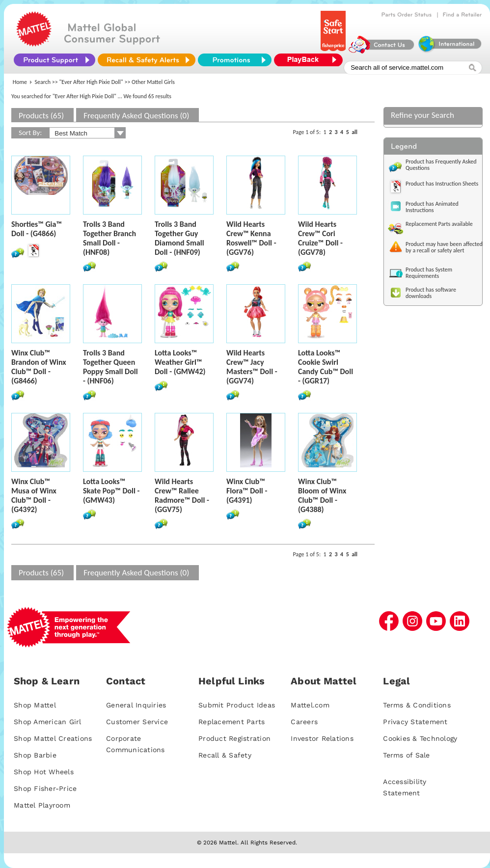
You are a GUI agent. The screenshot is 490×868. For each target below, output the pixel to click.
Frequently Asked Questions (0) (136, 116)
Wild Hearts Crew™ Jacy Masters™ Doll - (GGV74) (252, 367)
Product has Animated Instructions (432, 207)
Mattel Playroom (42, 805)
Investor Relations (322, 738)
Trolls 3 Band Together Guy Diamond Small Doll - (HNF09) (179, 238)
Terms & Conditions (417, 705)
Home (20, 82)
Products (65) (41, 116)
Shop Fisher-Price (45, 788)
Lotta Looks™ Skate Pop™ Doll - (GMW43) (111, 491)
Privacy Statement (415, 722)
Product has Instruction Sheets (442, 184)
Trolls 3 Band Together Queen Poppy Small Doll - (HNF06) (110, 367)
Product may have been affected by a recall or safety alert (444, 247)
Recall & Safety (225, 755)
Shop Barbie (35, 755)
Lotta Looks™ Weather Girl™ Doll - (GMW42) (180, 362)
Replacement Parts (231, 722)
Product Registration (234, 738)
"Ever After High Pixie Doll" (91, 82)
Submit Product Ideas (237, 705)
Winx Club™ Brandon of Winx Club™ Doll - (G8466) (39, 367)
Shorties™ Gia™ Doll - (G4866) (37, 229)
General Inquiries (136, 705)
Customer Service (137, 722)
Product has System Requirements (429, 273)
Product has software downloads (431, 293)
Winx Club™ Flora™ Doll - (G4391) (247, 491)
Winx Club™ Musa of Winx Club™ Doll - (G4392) (34, 495)
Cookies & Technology (420, 738)
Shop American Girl (48, 722)
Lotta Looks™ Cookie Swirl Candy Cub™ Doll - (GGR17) (326, 367)
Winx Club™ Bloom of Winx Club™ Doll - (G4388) (322, 495)
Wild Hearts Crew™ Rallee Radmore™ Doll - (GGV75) (182, 495)
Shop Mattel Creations (53, 738)
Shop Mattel (35, 705)
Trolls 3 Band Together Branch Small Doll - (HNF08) (109, 238)
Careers (304, 722)
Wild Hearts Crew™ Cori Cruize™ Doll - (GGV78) (320, 238)
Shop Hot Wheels (44, 772)
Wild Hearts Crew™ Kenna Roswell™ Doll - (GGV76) (251, 238)
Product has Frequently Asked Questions (441, 165)
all (354, 132)
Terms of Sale (406, 755)
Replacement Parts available (439, 224)
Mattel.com (310, 705)
